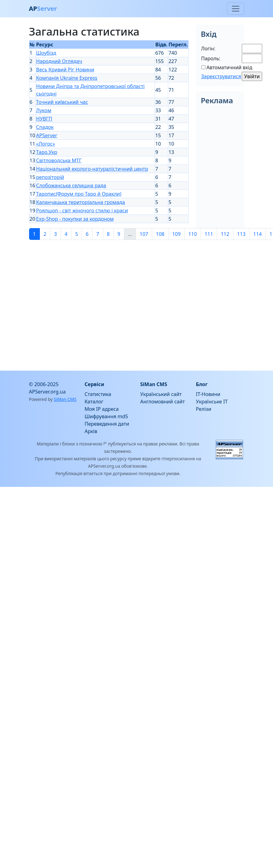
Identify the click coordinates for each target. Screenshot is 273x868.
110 (192, 234)
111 (209, 234)
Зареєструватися (221, 76)
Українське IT (212, 402)
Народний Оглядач (59, 61)
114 (257, 234)
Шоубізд (46, 53)
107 (144, 234)
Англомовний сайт (163, 402)
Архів (91, 431)
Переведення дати (107, 424)
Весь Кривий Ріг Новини (65, 70)
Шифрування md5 (107, 416)
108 (160, 234)
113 (241, 234)
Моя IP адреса (102, 409)
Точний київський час (62, 102)
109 (176, 234)
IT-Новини (208, 394)
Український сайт (161, 394)
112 (225, 234)
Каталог (94, 402)
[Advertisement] (58, 303)
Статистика (98, 394)
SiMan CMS (65, 399)
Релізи (204, 409)
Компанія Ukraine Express (67, 78)
